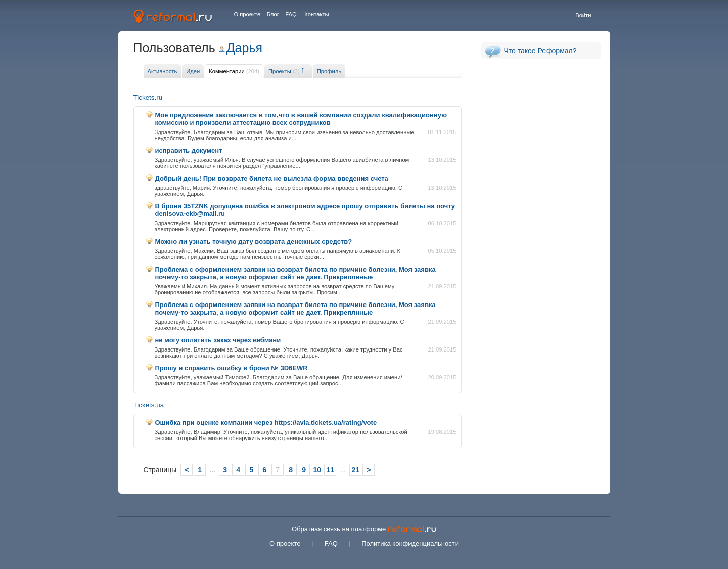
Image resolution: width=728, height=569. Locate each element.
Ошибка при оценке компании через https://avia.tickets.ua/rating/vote (266, 423)
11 (330, 470)
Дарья (244, 48)
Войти (583, 15)
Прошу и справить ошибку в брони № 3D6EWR (232, 368)
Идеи (193, 71)
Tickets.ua (149, 405)
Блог (273, 14)
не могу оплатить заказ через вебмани (218, 340)
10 (317, 470)
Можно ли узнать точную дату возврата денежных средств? (254, 242)
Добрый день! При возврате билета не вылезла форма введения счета (272, 178)
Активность (163, 71)
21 (355, 470)
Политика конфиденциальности (410, 543)
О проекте (247, 14)
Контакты (316, 14)
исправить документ (189, 150)
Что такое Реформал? (540, 51)
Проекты (284, 71)
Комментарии (234, 71)
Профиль (329, 71)
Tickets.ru (148, 97)
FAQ (291, 14)
